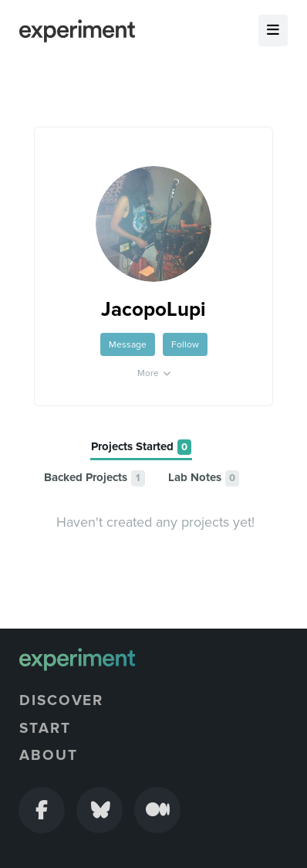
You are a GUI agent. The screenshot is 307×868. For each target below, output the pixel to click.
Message (128, 344)
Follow (185, 344)
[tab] (141, 448)
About (49, 755)
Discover (61, 700)
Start (45, 728)
